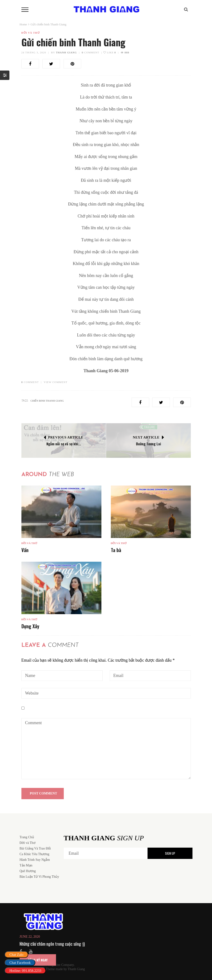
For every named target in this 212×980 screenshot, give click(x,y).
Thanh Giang (66, 52)
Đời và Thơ (31, 33)
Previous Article (66, 437)
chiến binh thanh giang (47, 401)
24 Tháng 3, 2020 (34, 52)
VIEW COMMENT (56, 382)
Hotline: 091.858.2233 (25, 971)
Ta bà (116, 550)
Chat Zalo (16, 955)
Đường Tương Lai (148, 444)
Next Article (146, 437)
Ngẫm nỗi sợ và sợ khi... (64, 444)
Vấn (25, 550)
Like (110, 52)
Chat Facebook (20, 963)
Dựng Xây (30, 626)
